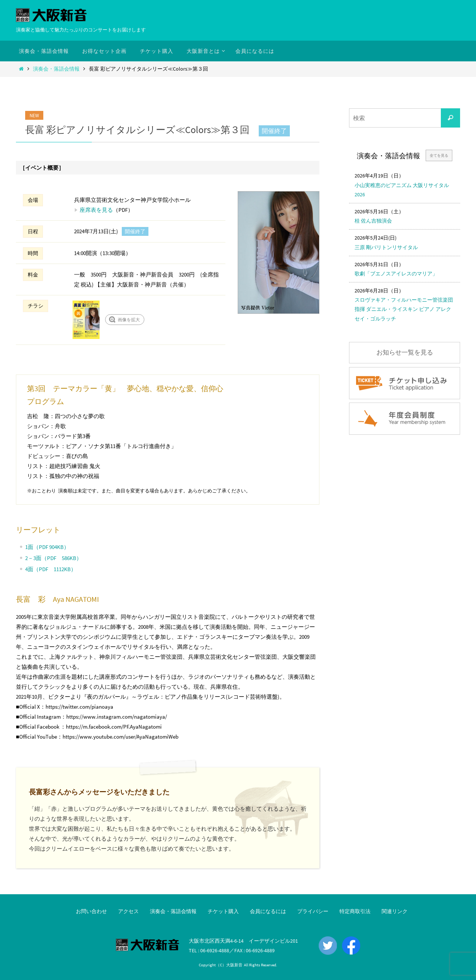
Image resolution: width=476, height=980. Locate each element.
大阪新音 (234, 965)
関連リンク (395, 911)
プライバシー (313, 911)
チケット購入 (223, 911)
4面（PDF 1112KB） (51, 569)
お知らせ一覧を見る (405, 352)
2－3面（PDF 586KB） (53, 558)
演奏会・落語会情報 (56, 69)
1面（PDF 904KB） (47, 547)
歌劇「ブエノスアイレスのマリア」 (396, 274)
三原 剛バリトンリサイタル (386, 247)
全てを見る (439, 155)
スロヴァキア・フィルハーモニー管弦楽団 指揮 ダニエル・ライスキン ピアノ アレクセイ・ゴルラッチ (404, 309)
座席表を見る (96, 210)
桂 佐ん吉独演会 (373, 221)
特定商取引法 (355, 911)
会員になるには (268, 911)
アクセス (128, 911)
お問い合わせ (91, 911)
